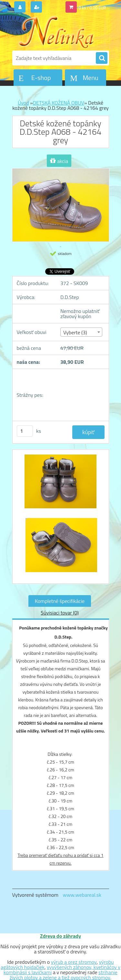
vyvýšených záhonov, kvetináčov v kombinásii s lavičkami (62, 970)
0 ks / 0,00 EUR (92, 8)
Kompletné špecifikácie (60, 601)
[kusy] (25, 431)
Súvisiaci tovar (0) (60, 613)
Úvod (23, 103)
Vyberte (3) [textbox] (75, 332)
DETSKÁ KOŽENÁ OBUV (59, 103)
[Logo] (57, 32)
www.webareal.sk (82, 895)
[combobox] (81, 332)
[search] (102, 58)
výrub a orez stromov (74, 962)
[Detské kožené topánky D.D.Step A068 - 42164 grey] (61, 485)
